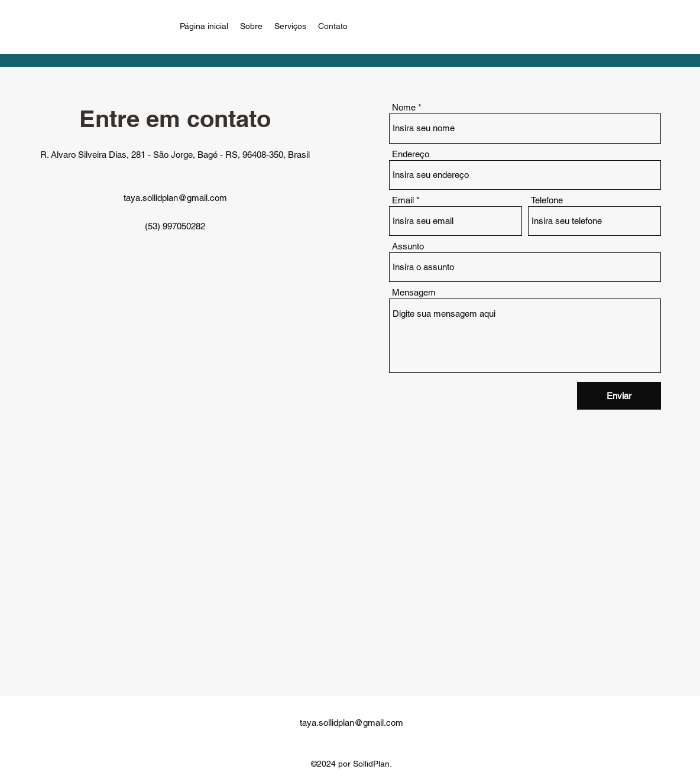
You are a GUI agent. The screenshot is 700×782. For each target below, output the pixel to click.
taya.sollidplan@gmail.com (175, 198)
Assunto (408, 246)
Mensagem (414, 292)
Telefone (547, 200)
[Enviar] (619, 396)
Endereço (411, 154)
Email (403, 200)
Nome (404, 107)
